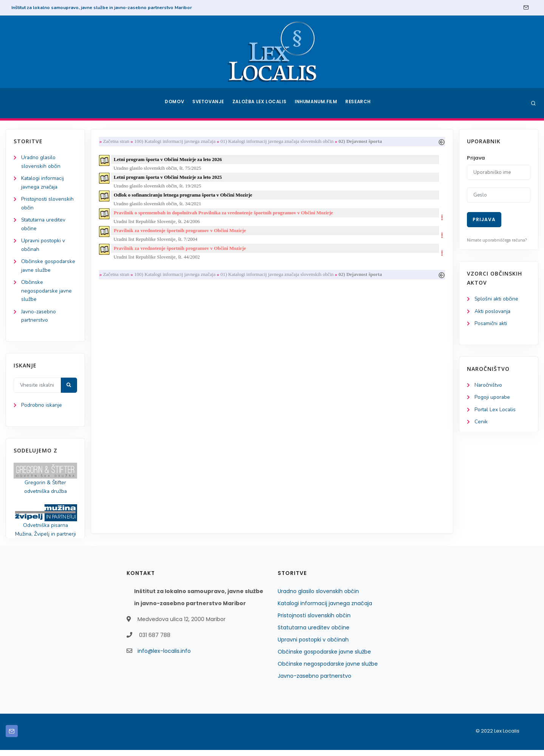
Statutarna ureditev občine (314, 634)
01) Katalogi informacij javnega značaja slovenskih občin (279, 142)
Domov (174, 103)
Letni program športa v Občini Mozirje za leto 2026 (169, 160)
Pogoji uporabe (492, 399)
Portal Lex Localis (496, 411)
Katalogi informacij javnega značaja (325, 609)
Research (359, 103)
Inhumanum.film (317, 103)
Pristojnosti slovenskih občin (314, 621)
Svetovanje (209, 103)
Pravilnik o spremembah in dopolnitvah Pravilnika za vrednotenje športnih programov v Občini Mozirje (225, 215)
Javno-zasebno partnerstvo (314, 682)
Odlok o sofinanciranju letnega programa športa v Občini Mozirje (185, 196)
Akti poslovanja (493, 312)
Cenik (481, 424)
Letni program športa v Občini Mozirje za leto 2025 (169, 178)
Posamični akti (491, 324)
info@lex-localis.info (164, 657)
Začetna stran (118, 142)
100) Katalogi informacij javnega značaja (176, 142)
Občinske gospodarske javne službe (324, 658)
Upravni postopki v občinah (313, 646)
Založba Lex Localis (261, 103)
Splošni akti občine (497, 299)
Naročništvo (489, 386)
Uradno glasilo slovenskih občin (318, 597)
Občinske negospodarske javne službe (47, 294)
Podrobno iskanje (42, 410)
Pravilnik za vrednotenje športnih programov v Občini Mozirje (181, 233)
